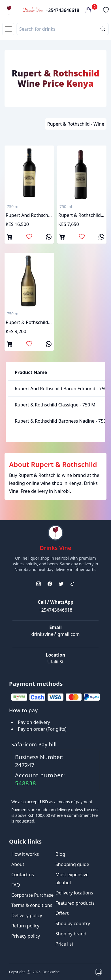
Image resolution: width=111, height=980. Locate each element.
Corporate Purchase (32, 895)
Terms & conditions (32, 905)
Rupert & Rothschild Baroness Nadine (29, 322)
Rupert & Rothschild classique (82, 215)
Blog (60, 854)
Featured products (75, 903)
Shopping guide (72, 864)
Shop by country (73, 923)
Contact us (23, 875)
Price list (64, 944)
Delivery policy (27, 915)
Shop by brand (71, 934)
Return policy (25, 926)
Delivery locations (74, 893)
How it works (25, 854)
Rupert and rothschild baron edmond (29, 215)
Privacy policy (26, 936)
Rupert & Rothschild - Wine (76, 124)
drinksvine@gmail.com (56, 634)
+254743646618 (62, 10)
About (18, 864)
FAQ (16, 885)
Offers (62, 913)
